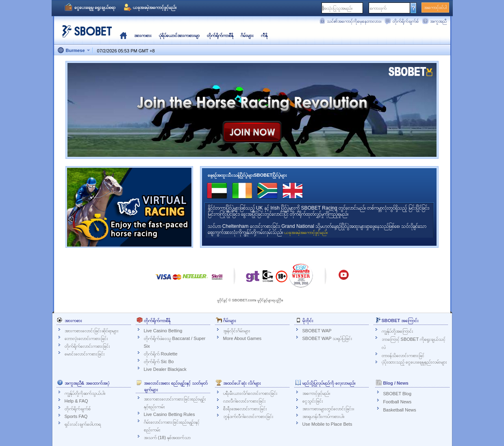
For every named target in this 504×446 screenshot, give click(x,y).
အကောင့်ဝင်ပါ (435, 7)
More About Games (242, 338)
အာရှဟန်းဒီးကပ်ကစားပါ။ (323, 416)
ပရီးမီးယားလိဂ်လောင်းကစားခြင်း (250, 393)
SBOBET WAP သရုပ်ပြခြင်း (328, 338)
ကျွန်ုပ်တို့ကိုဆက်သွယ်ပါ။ (85, 393)
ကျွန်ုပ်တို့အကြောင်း (398, 331)
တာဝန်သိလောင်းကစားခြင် (403, 355)
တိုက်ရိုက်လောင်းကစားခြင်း (87, 346)
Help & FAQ (76, 401)
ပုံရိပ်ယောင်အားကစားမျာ (179, 35)
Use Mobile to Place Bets (327, 424)
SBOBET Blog (398, 394)
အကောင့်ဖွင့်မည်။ (316, 393)
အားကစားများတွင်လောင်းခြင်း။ (328, 409)
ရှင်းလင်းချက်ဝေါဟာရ (83, 424)
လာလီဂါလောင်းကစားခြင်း (244, 401)
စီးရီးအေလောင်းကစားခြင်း (245, 409)
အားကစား (143, 35)
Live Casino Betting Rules (169, 414)
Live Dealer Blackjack (165, 369)
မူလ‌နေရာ (123, 35)
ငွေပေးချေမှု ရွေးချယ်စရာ (95, 7)
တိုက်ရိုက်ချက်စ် (406, 21)
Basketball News (400, 410)
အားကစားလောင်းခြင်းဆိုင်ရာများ (92, 331)
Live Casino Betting (163, 331)
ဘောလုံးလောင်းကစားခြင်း (86, 338)
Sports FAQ (76, 416)
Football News (398, 402)
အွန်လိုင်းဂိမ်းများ (237, 331)
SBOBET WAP (317, 331)
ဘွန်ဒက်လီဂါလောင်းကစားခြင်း (248, 416)
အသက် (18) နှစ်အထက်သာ (167, 437)
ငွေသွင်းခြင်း (313, 401)
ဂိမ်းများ (247, 35)
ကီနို (264, 35)
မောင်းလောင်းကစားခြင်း (85, 354)
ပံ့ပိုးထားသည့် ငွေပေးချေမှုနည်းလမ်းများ (414, 362)
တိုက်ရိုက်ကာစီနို (220, 35)
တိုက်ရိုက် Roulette (161, 354)
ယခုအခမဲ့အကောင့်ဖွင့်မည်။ (155, 7)
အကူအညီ (438, 21)
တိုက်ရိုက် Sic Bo (159, 362)
